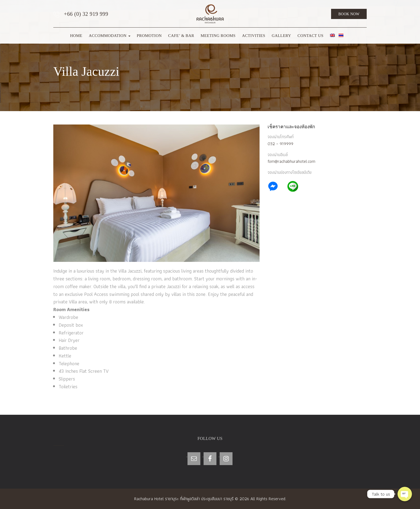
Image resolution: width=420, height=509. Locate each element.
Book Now (349, 14)
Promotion (149, 36)
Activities (254, 36)
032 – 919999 (280, 144)
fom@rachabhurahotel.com (291, 161)
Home (76, 36)
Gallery (281, 36)
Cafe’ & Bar (181, 36)
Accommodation (109, 36)
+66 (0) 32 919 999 (81, 14)
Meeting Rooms (218, 36)
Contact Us (311, 36)
